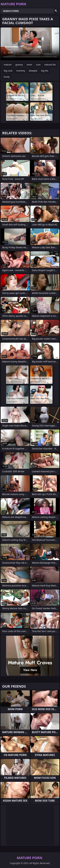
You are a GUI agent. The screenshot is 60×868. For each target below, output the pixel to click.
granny (19, 65)
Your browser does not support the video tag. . (30, 44)
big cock (8, 71)
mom (29, 65)
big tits (45, 71)
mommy (21, 71)
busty (7, 77)
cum (38, 65)
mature (8, 65)
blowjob (33, 71)
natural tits (50, 65)
